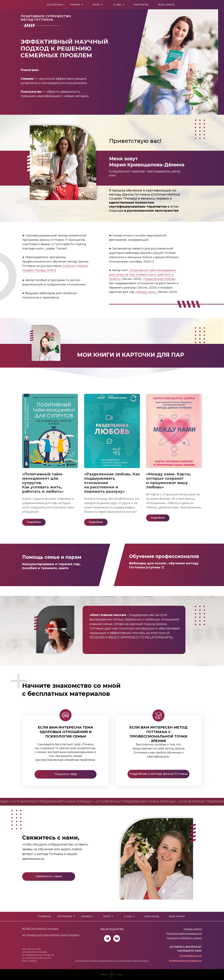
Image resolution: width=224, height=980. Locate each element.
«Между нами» (146, 292)
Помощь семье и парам (52, 557)
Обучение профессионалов (164, 556)
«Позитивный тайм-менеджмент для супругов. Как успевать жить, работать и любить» (143, 275)
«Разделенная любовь (159, 279)
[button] (49, 877)
